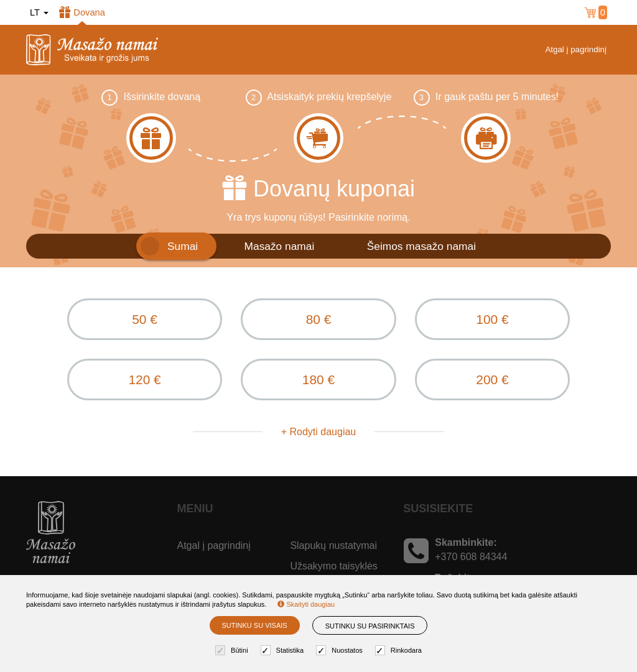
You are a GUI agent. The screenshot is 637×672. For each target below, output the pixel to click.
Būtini (233, 651)
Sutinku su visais (255, 625)
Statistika (284, 651)
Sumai (183, 246)
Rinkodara (400, 651)
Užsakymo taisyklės (333, 570)
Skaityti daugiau (306, 604)
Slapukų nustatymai (333, 549)
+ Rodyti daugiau (319, 435)
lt (39, 12)
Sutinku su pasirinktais (370, 626)
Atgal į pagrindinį (576, 49)
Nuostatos (341, 651)
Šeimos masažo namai (421, 246)
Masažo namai (280, 246)
